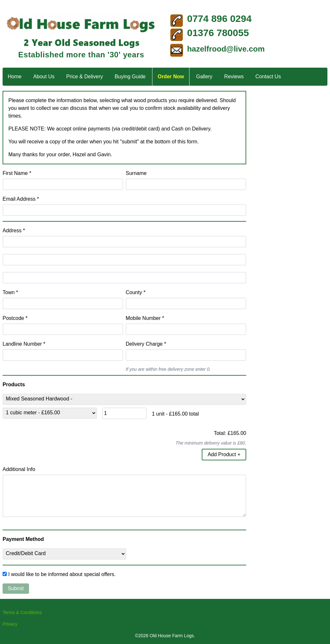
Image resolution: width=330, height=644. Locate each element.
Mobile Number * (145, 318)
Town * (10, 292)
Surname (136, 173)
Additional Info (19, 469)
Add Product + (224, 454)
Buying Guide (130, 77)
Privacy (10, 624)
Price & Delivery (84, 77)
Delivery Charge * (146, 344)
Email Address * (21, 199)
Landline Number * (24, 344)
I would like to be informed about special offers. (62, 574)
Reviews (234, 77)
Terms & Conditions (22, 612)
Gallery (204, 77)
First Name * (17, 173)
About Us (44, 77)
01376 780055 (218, 33)
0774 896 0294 (219, 19)
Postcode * (15, 318)
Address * (14, 231)
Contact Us (268, 77)
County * (136, 292)
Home (15, 77)
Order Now (171, 77)
